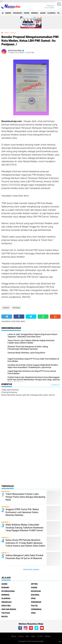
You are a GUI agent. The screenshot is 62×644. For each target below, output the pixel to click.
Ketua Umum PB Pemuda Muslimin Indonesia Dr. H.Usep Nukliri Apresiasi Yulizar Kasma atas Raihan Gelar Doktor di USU (25, 544)
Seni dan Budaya (9, 609)
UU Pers (40, 636)
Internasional (8, 591)
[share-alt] (7, 317)
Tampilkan (55, 385)
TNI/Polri (6, 613)
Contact (21, 636)
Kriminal (35, 13)
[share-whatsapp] (43, 317)
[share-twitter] (31, 317)
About (14, 636)
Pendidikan (36, 602)
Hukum (27, 13)
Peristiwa (6, 606)
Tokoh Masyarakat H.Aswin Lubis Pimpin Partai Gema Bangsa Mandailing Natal (25, 497)
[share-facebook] (19, 317)
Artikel (34, 584)
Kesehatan (36, 591)
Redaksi (48, 636)
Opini (33, 598)
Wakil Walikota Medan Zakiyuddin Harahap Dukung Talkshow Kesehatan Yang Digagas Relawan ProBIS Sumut (25, 528)
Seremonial (36, 609)
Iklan (27, 636)
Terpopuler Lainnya (31, 570)
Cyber (33, 636)
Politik (34, 606)
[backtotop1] (60, 641)
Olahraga (51, 13)
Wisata (5, 617)
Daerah (8, 13)
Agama (43, 13)
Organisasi (18, 13)
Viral (33, 613)
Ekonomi (5, 588)
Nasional (35, 595)
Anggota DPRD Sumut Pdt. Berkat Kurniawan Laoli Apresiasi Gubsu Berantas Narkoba (22, 512)
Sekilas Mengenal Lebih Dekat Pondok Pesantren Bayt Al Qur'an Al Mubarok (25, 557)
